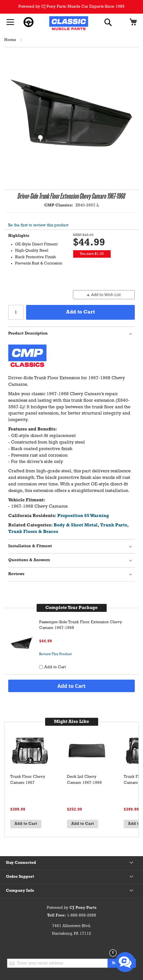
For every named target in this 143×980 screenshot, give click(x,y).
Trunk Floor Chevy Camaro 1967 (28, 780)
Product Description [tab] (28, 334)
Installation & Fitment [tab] (30, 546)
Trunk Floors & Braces (33, 532)
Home (10, 40)
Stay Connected (21, 863)
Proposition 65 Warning (83, 516)
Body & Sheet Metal (76, 525)
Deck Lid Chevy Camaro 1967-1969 (84, 780)
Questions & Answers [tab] (29, 560)
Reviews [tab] (16, 574)
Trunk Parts (114, 525)
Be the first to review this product (38, 225)
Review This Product (55, 654)
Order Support (20, 877)
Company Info (20, 891)
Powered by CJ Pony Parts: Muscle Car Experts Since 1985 (71, 7)
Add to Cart (71, 686)
